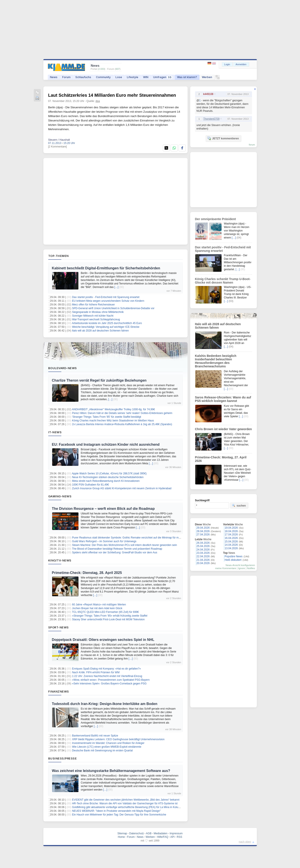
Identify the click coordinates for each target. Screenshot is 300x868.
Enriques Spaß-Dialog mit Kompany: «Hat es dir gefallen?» (107, 669)
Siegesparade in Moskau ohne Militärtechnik (98, 312)
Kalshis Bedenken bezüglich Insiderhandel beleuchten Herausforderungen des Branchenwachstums (216, 361)
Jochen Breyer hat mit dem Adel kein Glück (97, 608)
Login (227, 64)
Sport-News (59, 627)
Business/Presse (63, 758)
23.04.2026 (203, 553)
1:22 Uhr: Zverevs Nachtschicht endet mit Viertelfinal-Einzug (107, 676)
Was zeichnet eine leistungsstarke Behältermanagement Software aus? (111, 771)
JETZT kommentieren (223, 138)
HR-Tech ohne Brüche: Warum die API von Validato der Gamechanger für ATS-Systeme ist (125, 803)
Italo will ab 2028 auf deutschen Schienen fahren (100, 331)
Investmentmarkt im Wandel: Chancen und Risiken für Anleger (108, 743)
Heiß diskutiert (233, 560)
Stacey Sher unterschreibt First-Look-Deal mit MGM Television (108, 619)
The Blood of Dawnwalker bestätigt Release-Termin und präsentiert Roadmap (117, 549)
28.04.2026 (203, 531)
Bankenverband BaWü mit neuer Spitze (95, 736)
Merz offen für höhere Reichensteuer (93, 305)
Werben (207, 77)
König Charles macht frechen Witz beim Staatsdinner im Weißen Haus (113, 421)
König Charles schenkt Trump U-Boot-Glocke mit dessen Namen (223, 281)
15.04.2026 (231, 542)
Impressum (176, 833)
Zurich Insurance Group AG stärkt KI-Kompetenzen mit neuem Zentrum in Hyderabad (122, 488)
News (54, 77)
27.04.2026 (203, 535)
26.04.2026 (203, 543)
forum (252, 145)
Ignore (242, 568)
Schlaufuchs (83, 77)
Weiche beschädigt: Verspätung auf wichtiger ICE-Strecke (106, 327)
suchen (239, 505)
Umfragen (163, 77)
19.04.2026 (231, 528)
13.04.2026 (231, 548)
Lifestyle (133, 77)
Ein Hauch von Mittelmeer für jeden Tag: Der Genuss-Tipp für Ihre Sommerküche (119, 815)
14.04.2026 (231, 545)
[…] (116, 287)
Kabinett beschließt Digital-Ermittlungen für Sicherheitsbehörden (106, 268)
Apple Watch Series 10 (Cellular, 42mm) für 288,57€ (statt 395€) (109, 473)
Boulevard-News (63, 368)
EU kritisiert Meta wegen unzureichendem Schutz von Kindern (108, 301)
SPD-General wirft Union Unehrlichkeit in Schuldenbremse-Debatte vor (113, 308)
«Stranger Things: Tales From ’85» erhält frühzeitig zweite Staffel (110, 616)
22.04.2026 (203, 556)
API (172, 837)
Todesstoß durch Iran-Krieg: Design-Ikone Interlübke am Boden (105, 704)
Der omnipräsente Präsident (216, 219)
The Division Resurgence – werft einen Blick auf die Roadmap (103, 509)
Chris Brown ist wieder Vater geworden (224, 429)
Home (121, 837)
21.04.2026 (203, 560)
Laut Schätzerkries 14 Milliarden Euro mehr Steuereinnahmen (112, 95)
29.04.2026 (203, 528)
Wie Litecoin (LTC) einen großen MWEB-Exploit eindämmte (107, 747)
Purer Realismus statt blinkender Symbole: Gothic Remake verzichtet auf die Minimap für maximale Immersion (136, 538)
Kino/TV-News (60, 560)
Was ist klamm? (187, 77)
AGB (149, 833)
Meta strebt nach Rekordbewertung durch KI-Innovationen (106, 481)
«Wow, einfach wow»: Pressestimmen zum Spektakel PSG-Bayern (111, 680)
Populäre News (233, 556)
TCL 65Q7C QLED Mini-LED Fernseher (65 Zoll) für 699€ (105, 612)
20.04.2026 (203, 563)
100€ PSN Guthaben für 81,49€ (91, 485)
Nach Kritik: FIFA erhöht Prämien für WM (96, 672)
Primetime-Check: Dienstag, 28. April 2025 (87, 573)
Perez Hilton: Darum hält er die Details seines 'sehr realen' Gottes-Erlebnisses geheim (122, 413)
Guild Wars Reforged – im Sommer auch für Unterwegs (104, 541)
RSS (180, 837)
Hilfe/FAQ (162, 837)
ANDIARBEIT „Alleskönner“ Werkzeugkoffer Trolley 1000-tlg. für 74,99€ (113, 409)
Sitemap (122, 833)
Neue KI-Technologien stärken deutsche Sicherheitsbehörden (108, 477)
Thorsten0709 (211, 119)
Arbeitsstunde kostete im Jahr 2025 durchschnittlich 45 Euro (107, 323)
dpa (98, 101)
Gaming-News (60, 496)
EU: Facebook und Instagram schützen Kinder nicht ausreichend (106, 445)
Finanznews (59, 691)
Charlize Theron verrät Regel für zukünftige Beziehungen (99, 380)
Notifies (251, 568)
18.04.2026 (231, 531)
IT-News (55, 432)
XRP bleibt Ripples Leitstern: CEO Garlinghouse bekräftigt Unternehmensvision (118, 739)
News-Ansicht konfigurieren (240, 565)
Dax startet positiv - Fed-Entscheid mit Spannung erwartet (106, 297)
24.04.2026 (203, 550)
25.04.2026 (203, 546)
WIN (146, 77)
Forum (66, 77)
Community (103, 77)
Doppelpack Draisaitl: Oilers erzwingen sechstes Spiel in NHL (103, 640)
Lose (119, 77)
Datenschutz (137, 833)
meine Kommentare (226, 568)
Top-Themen (59, 256)
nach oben (245, 842)
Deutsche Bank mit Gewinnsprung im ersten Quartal (102, 751)
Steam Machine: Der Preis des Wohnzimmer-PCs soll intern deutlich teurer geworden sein (125, 545)
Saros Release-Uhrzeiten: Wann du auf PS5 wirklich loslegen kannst (223, 399)
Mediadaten (161, 833)
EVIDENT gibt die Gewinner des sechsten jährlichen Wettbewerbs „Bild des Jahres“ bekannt (126, 800)
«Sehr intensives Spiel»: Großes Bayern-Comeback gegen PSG (109, 684)
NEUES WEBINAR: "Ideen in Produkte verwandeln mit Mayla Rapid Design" (116, 811)
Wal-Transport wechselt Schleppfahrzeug (96, 319)
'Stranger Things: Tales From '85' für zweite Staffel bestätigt (107, 417)
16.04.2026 (231, 538)
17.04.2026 (231, 535)
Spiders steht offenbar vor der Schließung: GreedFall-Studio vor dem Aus (115, 552)
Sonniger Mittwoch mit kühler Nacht (93, 316)
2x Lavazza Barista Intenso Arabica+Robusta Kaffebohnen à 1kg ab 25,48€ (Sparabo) (122, 424)
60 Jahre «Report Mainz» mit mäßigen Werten (99, 605)
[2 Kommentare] (58, 147)
